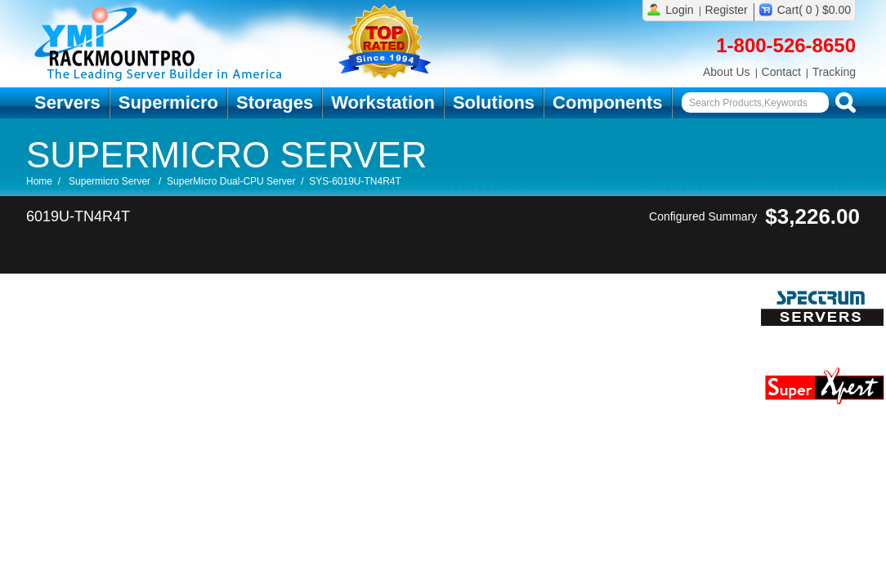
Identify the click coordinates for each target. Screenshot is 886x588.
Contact (781, 72)
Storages (275, 102)
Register (727, 10)
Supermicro (168, 102)
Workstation (383, 102)
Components (607, 102)
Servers (67, 102)
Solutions (494, 102)
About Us (727, 72)
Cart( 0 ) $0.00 (814, 10)
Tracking (834, 72)
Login (679, 10)
